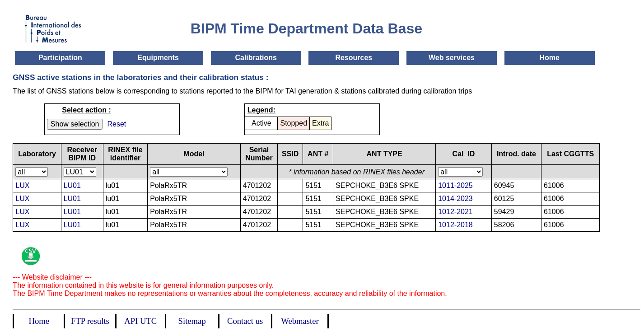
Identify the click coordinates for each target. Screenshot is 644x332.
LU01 (72, 185)
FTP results (90, 321)
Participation (60, 58)
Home (549, 58)
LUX (22, 185)
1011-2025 (455, 185)
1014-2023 (455, 199)
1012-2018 (455, 225)
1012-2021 (455, 212)
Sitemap (192, 321)
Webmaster (300, 321)
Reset (117, 124)
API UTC (140, 321)
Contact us (245, 321)
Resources (354, 58)
